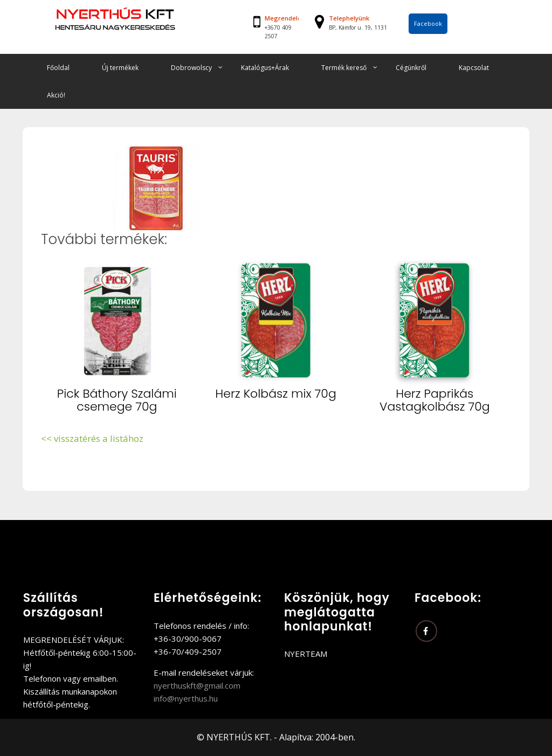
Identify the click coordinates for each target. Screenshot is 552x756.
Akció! (56, 95)
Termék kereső (344, 68)
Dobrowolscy (191, 68)
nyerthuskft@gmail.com (197, 685)
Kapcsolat (474, 68)
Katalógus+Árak (265, 68)
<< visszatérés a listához (92, 438)
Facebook (428, 23)
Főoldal (58, 68)
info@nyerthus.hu (186, 698)
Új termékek (120, 68)
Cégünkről (411, 68)
